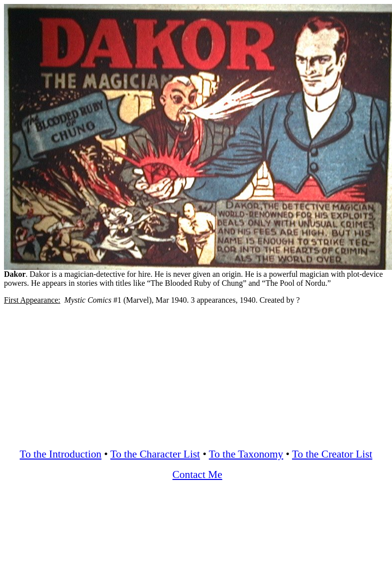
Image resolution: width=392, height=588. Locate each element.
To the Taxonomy (246, 454)
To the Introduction (61, 454)
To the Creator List (332, 454)
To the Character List (155, 454)
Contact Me (197, 474)
